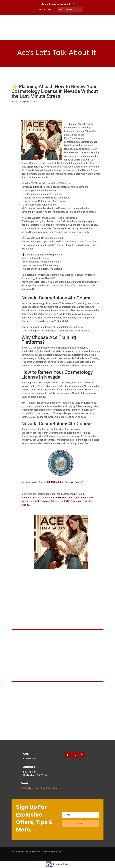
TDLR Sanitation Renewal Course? (65, 482)
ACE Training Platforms (48, 501)
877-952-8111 (45, 9)
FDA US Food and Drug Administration (74, 498)
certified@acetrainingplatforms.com (41, 788)
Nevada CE (30, 102)
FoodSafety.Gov (33, 498)
